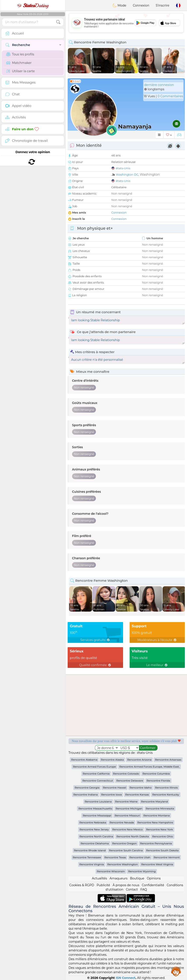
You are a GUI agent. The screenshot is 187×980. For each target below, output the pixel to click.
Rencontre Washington (123, 864)
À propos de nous (126, 885)
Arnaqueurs (118, 878)
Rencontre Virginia (92, 864)
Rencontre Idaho (141, 788)
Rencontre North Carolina (96, 836)
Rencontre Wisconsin (111, 871)
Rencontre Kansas (137, 794)
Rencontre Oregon (124, 843)
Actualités (99, 878)
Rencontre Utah (140, 857)
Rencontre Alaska (112, 760)
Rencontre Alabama (84, 760)
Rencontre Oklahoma (95, 843)
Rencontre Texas (115, 857)
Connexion (141, 5)
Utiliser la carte (20, 71)
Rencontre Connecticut (98, 781)
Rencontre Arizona (139, 760)
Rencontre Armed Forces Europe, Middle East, (149, 767)
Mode (119, 5)
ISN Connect (126, 978)
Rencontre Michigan (129, 808)
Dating (33, 5)
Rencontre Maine (126, 801)
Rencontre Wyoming (142, 871)
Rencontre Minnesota (160, 808)
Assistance (176, 971)
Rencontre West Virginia (157, 864)
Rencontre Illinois (166, 788)
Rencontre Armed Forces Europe (94, 767)
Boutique (137, 878)
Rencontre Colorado (126, 774)
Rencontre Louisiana (98, 801)
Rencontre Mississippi (97, 815)
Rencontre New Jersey (94, 829)
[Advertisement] (126, 23)
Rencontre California (96, 774)
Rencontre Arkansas (168, 760)
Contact (132, 889)
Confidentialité (153, 885)
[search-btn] (58, 22)
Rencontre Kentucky (166, 794)
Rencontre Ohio (162, 836)
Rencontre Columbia (156, 774)
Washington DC (127, 174)
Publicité (103, 885)
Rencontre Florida (158, 781)
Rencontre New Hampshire (155, 822)
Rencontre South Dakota (162, 850)
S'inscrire (163, 5)
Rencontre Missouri (127, 815)
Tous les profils (20, 54)
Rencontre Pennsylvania (156, 843)
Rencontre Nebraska (93, 822)
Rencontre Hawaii (114, 788)
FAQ (144, 889)
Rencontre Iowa (111, 794)
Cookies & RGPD (82, 885)
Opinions (154, 878)
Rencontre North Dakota (133, 836)
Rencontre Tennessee (87, 857)
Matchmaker (19, 63)
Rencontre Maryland (154, 801)
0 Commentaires (170, 96)
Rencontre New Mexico (128, 829)
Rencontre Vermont (167, 857)
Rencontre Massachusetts (95, 808)
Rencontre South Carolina (126, 850)
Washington (150, 174)
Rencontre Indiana (86, 794)
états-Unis (123, 168)
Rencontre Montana (156, 815)
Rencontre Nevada (122, 822)
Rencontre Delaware (130, 781)
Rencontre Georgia (87, 788)
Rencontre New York (159, 829)
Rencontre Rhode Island (90, 850)
